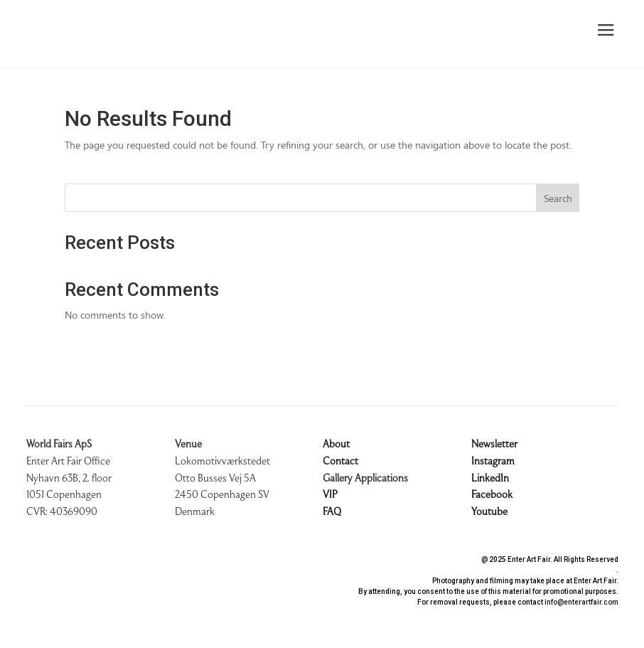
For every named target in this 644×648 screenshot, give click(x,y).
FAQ (332, 512)
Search (558, 198)
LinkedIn (490, 479)
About (336, 445)
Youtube (489, 512)
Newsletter (494, 445)
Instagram (493, 462)
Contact (340, 462)
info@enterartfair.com (581, 602)
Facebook (492, 495)
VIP (330, 495)
